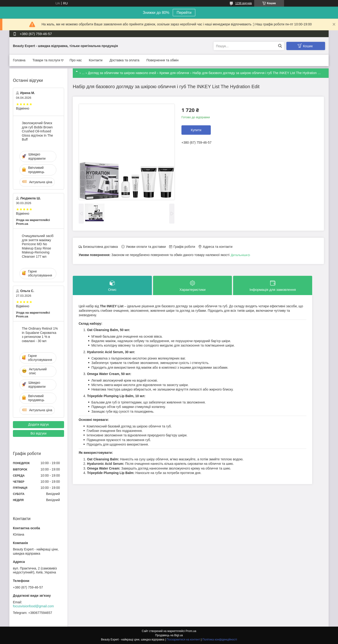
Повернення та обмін (163, 60)
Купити (196, 130)
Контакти (96, 60)
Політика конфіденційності (220, 640)
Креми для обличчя (174, 73)
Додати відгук (38, 424)
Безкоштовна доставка (100, 247)
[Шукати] (280, 46)
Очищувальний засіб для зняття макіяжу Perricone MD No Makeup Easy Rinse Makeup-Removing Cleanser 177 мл (38, 246)
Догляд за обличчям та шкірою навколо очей (122, 73)
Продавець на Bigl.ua (169, 635)
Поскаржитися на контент (183, 640)
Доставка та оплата (125, 60)
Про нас (76, 60)
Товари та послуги (46, 60)
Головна (19, 60)
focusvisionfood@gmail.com (33, 606)
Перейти (184, 13)
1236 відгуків (244, 3)
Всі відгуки (38, 433)
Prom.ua (191, 631)
